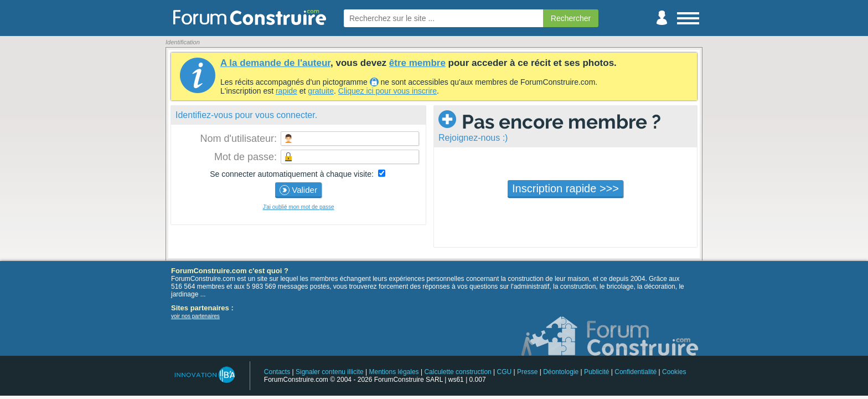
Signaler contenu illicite (330, 372)
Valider (298, 190)
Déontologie (561, 372)
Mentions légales (394, 372)
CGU (505, 372)
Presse (527, 372)
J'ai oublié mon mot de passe (298, 207)
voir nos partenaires (195, 316)
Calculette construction (458, 372)
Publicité (596, 372)
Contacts (277, 372)
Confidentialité (635, 372)
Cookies (674, 372)
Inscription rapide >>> (565, 188)
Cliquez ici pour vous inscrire (387, 91)
